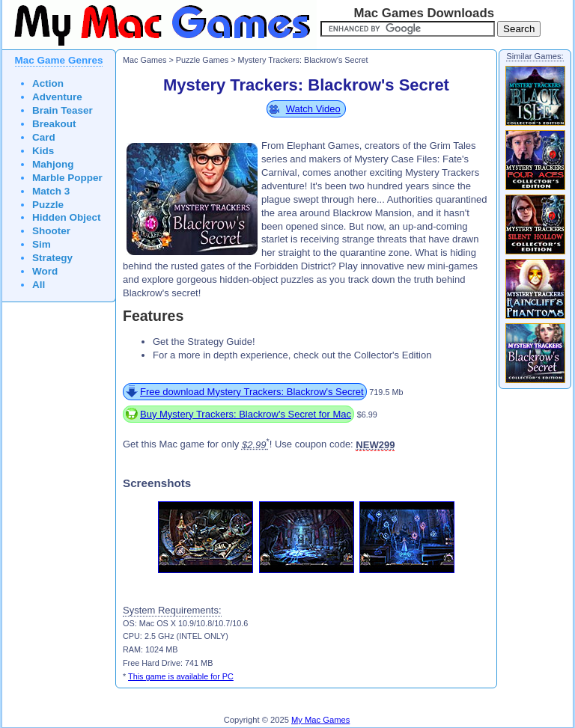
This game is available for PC (181, 676)
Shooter (51, 231)
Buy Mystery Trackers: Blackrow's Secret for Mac (246, 414)
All (39, 285)
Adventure (57, 97)
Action (48, 83)
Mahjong (53, 164)
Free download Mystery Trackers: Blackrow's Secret (252, 392)
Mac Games (144, 60)
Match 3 (51, 191)
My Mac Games (320, 720)
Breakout (54, 124)
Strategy (52, 258)
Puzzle (48, 205)
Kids (43, 151)
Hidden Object (67, 217)
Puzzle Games (202, 60)
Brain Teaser (63, 110)
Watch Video (313, 109)
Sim (42, 244)
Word (45, 271)
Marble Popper (67, 178)
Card (44, 137)
